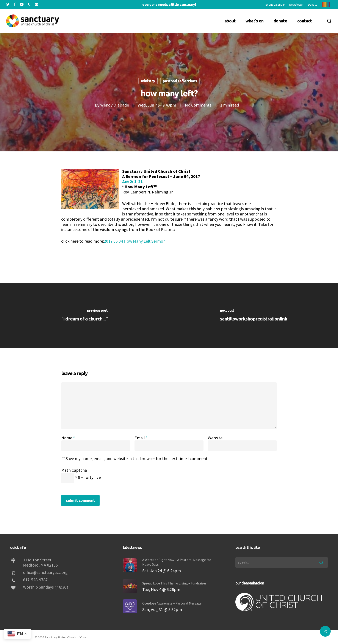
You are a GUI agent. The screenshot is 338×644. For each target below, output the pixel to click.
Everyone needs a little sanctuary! (169, 5)
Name (68, 438)
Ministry (148, 81)
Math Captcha (74, 470)
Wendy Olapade (115, 105)
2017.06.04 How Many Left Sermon (135, 241)
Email (141, 438)
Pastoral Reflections (180, 81)
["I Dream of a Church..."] (84, 316)
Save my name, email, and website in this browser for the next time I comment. (137, 458)
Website (215, 438)
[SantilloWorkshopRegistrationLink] (253, 316)
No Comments (198, 105)
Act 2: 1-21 (133, 181)
